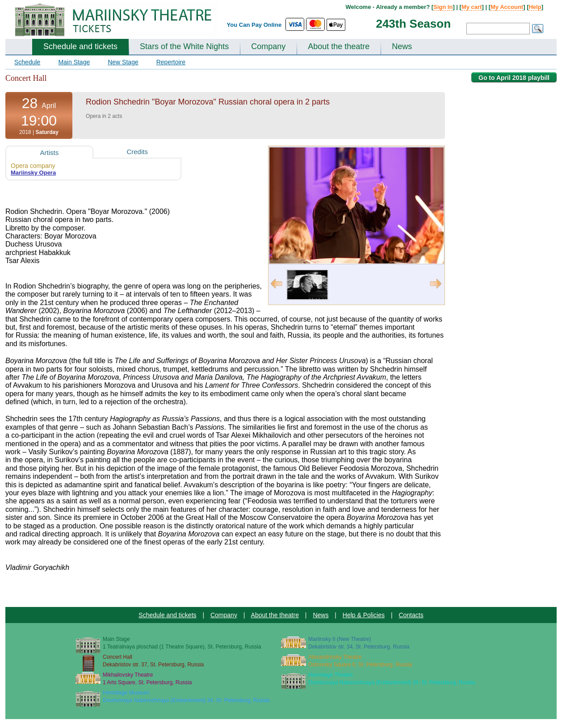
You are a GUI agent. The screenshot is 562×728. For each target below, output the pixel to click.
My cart (472, 7)
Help (535, 7)
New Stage (123, 62)
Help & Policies (364, 615)
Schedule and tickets (80, 46)
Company (268, 46)
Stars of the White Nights (184, 46)
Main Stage (74, 62)
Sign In (443, 7)
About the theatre (339, 46)
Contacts (411, 615)
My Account (507, 7)
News (402, 46)
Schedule (27, 62)
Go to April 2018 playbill (514, 78)
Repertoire (171, 62)
